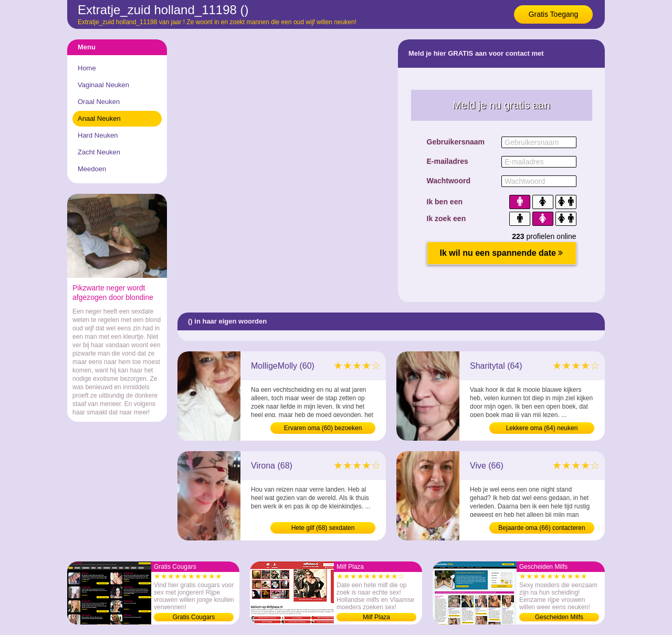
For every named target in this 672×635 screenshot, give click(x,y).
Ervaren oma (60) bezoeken (323, 428)
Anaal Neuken (99, 118)
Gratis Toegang (554, 14)
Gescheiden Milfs (559, 617)
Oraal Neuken (99, 102)
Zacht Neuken (99, 152)
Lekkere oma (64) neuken (542, 428)
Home (87, 68)
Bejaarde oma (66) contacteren (542, 528)
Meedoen (92, 169)
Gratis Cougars (194, 617)
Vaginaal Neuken (103, 85)
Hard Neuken (98, 135)
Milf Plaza (376, 617)
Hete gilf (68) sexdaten (323, 528)
